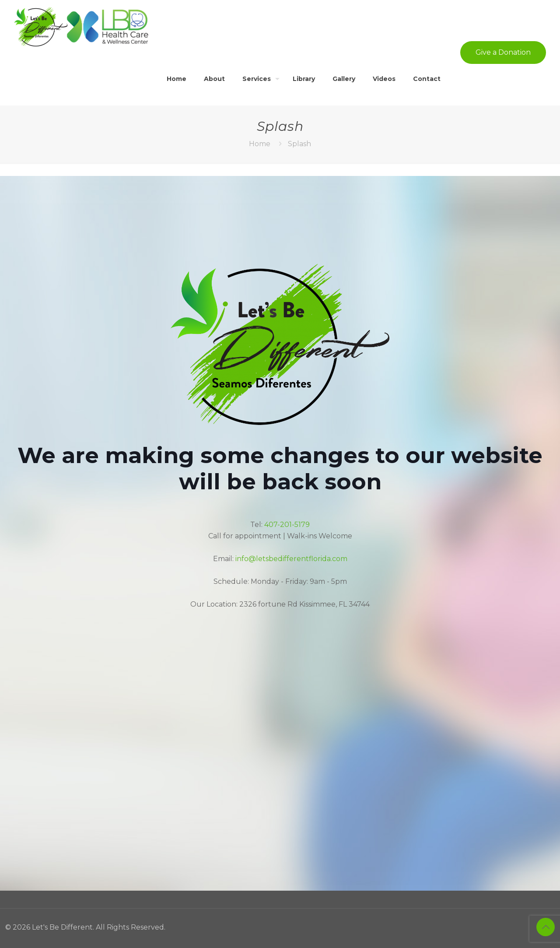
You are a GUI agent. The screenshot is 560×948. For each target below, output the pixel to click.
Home (260, 144)
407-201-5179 (287, 525)
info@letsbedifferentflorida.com (291, 559)
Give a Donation (503, 52)
